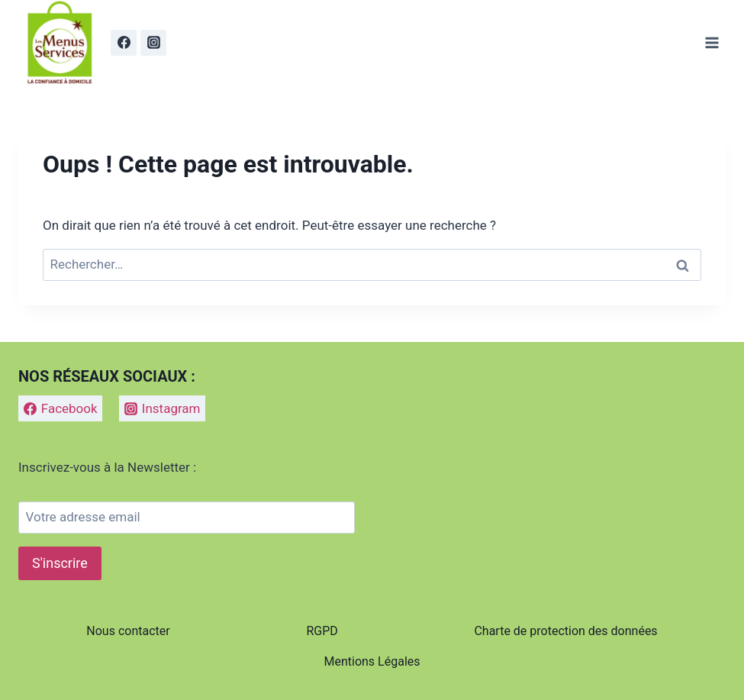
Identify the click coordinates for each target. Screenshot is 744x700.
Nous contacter (128, 631)
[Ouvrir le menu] (712, 42)
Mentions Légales (372, 661)
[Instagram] (153, 43)
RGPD (322, 631)
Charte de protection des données (565, 631)
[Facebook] (124, 43)
